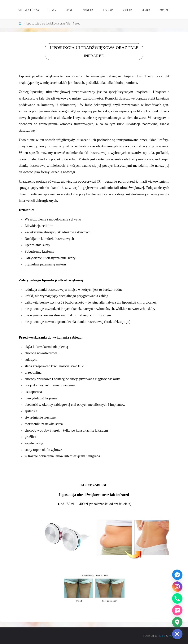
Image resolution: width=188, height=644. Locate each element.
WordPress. (175, 636)
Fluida (161, 636)
